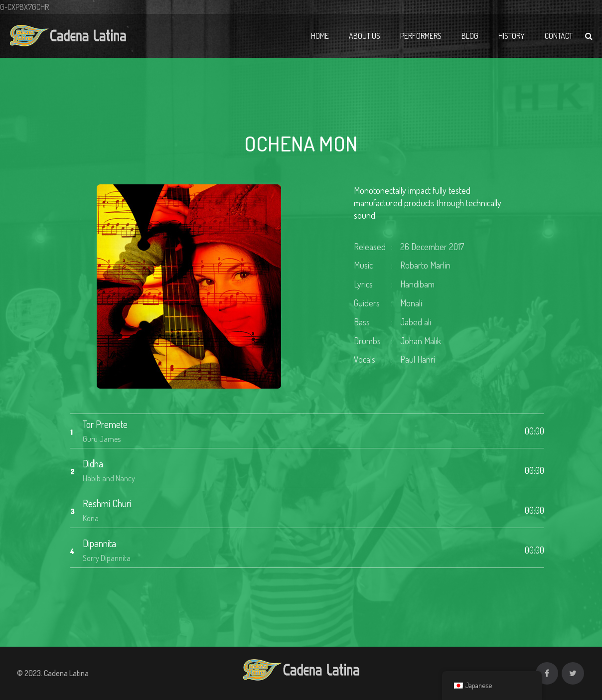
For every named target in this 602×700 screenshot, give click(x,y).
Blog (470, 36)
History (512, 36)
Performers (421, 36)
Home (320, 36)
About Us (365, 36)
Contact (559, 36)
